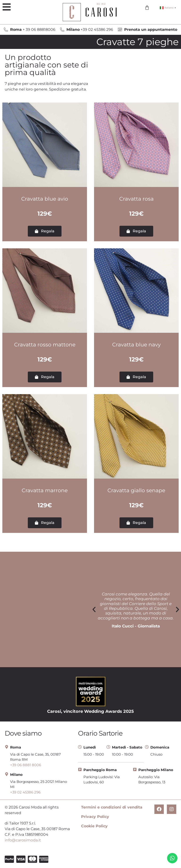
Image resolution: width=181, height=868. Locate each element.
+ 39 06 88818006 (33, 30)
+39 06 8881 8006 (26, 765)
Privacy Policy (95, 817)
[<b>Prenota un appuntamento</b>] (120, 30)
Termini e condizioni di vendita (112, 807)
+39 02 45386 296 (90, 30)
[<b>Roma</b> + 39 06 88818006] (6, 30)
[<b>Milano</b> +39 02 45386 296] (62, 30)
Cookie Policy (94, 826)
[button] (6, 7)
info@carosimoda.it (23, 840)
